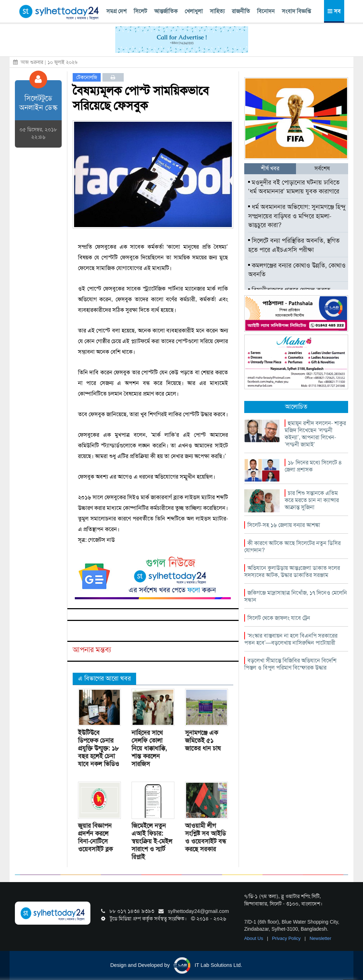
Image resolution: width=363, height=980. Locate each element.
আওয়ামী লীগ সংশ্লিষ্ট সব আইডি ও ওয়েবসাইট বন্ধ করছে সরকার (206, 837)
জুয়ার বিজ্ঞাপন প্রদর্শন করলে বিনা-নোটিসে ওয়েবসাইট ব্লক (95, 837)
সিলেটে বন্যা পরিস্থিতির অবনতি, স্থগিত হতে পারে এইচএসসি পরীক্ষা (294, 245)
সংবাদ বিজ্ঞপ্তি (296, 11)
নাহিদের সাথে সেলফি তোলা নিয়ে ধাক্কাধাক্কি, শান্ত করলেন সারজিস (149, 748)
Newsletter (320, 938)
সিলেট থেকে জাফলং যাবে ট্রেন (279, 618)
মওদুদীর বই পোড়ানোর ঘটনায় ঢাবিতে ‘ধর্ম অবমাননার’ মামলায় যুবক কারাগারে (294, 187)
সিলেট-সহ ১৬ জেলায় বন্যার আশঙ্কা (284, 525)
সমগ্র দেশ (116, 11)
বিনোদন (266, 11)
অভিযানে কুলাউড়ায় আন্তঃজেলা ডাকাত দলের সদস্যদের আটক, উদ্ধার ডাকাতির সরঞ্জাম (292, 571)
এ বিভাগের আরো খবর (104, 678)
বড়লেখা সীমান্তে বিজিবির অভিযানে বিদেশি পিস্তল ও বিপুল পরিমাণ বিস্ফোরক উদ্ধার (290, 664)
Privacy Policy (287, 938)
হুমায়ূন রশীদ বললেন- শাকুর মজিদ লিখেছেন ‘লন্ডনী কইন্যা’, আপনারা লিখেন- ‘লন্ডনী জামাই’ (315, 434)
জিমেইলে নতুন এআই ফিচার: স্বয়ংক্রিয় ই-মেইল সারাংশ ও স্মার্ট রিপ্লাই (152, 841)
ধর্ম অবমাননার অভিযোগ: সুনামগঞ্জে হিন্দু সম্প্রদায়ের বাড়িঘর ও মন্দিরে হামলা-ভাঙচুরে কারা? (297, 216)
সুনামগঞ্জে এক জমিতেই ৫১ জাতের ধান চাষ (203, 740)
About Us (254, 938)
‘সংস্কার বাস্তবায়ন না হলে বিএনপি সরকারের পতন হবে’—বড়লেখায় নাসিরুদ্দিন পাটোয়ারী (291, 639)
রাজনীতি (241, 11)
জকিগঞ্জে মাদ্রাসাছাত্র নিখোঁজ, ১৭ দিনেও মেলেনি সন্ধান (296, 596)
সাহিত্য (217, 11)
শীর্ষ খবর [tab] (270, 168)
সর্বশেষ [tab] (322, 168)
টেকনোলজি (87, 77)
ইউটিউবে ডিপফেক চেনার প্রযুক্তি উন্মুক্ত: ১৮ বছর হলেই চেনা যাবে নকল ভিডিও (99, 748)
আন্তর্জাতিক (166, 11)
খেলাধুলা (194, 11)
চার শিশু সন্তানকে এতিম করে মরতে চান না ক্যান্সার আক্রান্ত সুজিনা (312, 500)
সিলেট (140, 11)
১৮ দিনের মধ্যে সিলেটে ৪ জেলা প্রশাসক (313, 466)
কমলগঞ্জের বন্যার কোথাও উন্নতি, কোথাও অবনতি (297, 270)
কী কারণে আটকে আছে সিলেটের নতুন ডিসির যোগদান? (292, 547)
